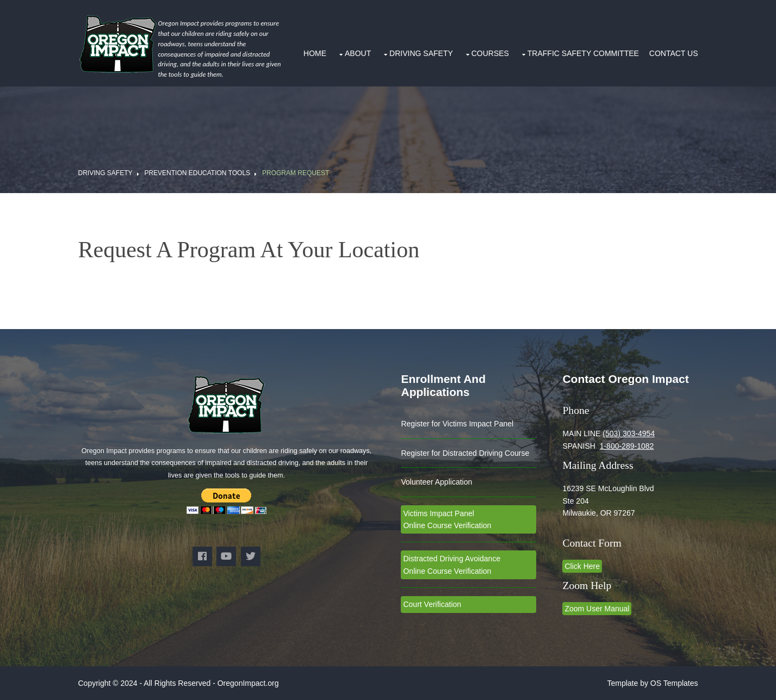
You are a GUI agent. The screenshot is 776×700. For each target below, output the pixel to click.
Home (315, 53)
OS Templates (674, 683)
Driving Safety (421, 53)
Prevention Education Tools (197, 173)
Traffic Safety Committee (583, 53)
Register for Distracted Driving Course (465, 453)
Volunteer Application (436, 482)
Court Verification (432, 604)
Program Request (296, 173)
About (358, 53)
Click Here (582, 566)
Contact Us (674, 53)
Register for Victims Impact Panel (457, 424)
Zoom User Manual (597, 609)
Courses (490, 53)
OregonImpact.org (248, 683)
